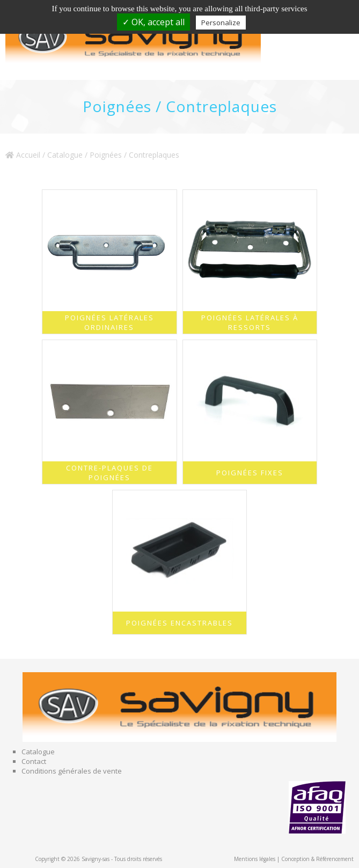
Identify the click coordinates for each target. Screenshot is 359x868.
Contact (34, 761)
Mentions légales (255, 859)
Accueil (23, 155)
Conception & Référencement (317, 859)
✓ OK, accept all (153, 22)
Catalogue (65, 155)
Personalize (221, 23)
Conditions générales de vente (72, 771)
